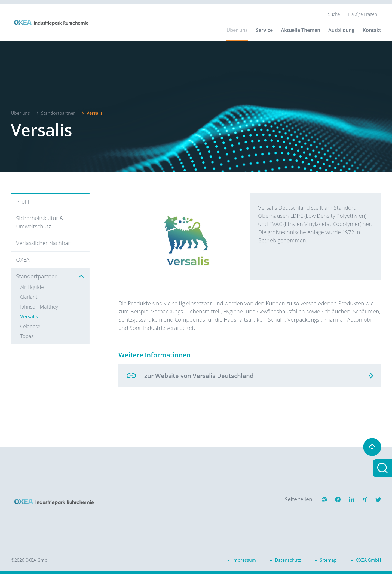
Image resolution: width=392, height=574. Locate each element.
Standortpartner (58, 112)
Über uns (237, 30)
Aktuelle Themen (301, 30)
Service (264, 30)
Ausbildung (341, 30)
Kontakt (372, 30)
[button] (338, 500)
